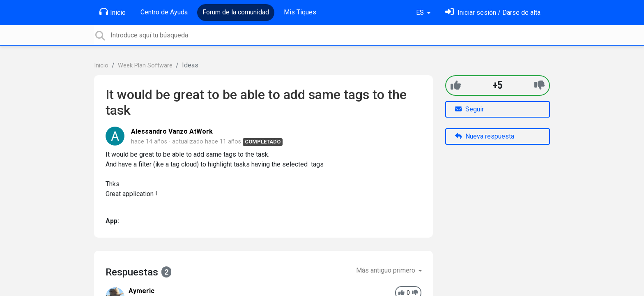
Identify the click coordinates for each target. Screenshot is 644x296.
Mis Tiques (300, 12)
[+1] (456, 85)
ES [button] (421, 13)
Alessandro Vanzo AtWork (172, 131)
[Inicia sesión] (493, 13)
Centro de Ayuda (164, 12)
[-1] (539, 85)
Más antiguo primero (386, 270)
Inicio (113, 12)
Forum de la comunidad (236, 12)
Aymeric (141, 291)
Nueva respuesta (485, 136)
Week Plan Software (145, 66)
